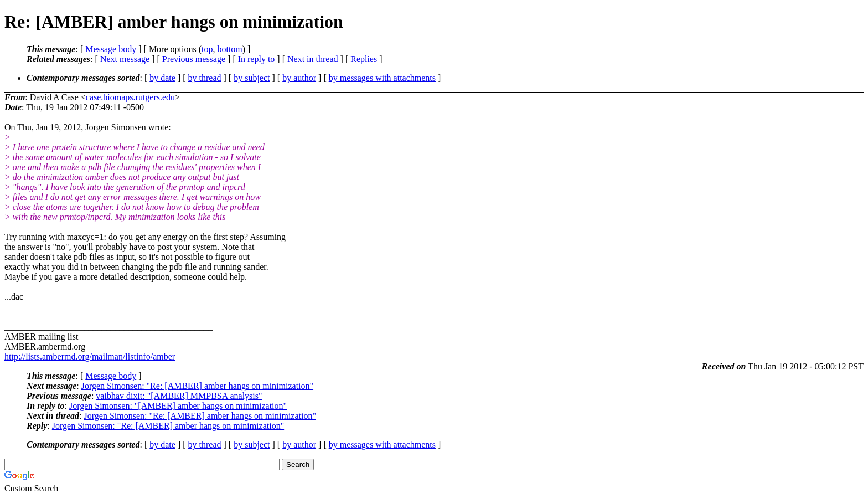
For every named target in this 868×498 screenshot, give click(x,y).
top (207, 49)
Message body (111, 49)
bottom (229, 49)
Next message (125, 59)
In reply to (257, 59)
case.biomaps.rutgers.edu (130, 97)
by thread (205, 78)
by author (299, 78)
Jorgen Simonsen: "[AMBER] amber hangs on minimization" (178, 406)
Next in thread (313, 59)
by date (162, 78)
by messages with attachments (382, 78)
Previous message (194, 59)
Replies (364, 59)
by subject (252, 78)
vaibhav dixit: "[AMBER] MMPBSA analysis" (179, 396)
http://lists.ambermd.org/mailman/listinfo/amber (90, 356)
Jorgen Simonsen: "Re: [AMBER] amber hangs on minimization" (197, 386)
